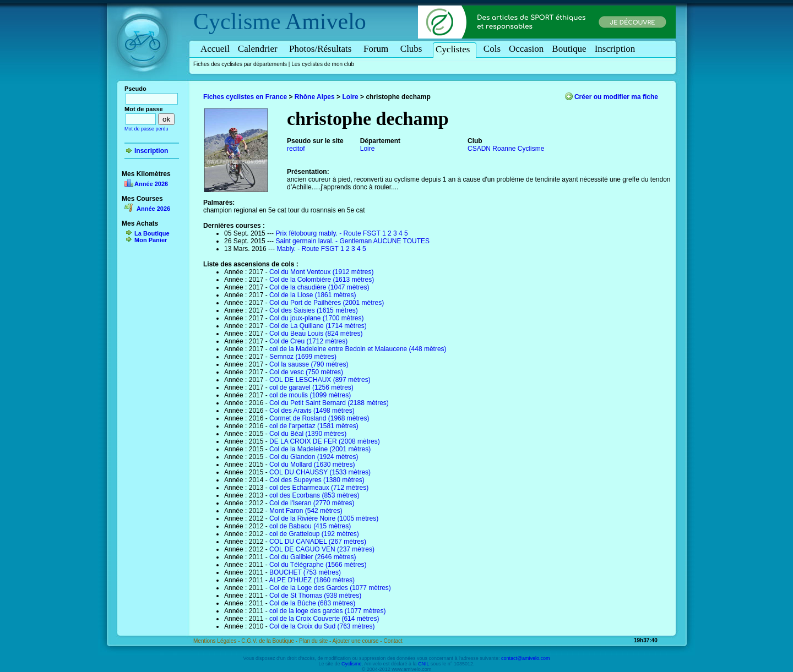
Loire (350, 97)
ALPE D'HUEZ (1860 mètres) (312, 580)
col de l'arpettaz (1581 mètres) (314, 426)
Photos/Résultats (322, 49)
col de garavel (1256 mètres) (311, 387)
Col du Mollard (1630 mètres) (312, 465)
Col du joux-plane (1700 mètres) (316, 318)
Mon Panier (151, 240)
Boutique (569, 49)
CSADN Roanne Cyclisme (506, 149)
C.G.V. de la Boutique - (270, 641)
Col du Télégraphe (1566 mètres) (318, 565)
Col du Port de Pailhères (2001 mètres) (327, 303)
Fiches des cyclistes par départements (240, 64)
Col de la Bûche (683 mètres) (312, 603)
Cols (492, 49)
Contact (393, 641)
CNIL (423, 664)
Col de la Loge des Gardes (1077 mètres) (330, 588)
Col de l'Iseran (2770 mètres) (312, 503)
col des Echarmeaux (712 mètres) (319, 488)
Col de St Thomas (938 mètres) (315, 595)
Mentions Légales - (217, 641)
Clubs (413, 49)
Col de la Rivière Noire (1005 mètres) (324, 518)
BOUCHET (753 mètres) (305, 572)
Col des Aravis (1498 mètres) (312, 411)
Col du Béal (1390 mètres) (308, 434)
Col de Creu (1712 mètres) (308, 341)
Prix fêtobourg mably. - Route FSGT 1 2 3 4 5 (341, 233)
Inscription (615, 49)
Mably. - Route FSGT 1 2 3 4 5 (321, 249)
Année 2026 (151, 184)
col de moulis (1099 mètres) (310, 395)
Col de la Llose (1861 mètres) (313, 295)
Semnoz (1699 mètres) (303, 357)
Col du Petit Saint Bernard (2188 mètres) (329, 403)
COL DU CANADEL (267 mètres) (318, 542)
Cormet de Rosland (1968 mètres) (319, 418)
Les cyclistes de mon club (323, 64)
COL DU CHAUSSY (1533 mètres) (320, 472)
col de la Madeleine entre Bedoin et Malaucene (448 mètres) (358, 349)
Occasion (526, 49)
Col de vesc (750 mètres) (306, 372)
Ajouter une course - (358, 641)
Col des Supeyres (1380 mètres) (317, 480)
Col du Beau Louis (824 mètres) (316, 334)
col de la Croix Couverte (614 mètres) (324, 619)
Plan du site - (316, 641)
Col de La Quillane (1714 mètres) (318, 326)
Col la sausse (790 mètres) (309, 364)
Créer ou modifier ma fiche (616, 97)
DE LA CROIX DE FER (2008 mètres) (325, 441)
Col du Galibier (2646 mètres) (313, 557)
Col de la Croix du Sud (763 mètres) (322, 626)
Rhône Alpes (315, 97)
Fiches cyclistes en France (245, 97)
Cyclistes (455, 49)
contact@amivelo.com (526, 658)
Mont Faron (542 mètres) (306, 511)
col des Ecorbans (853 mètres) (314, 495)
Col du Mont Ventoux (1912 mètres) (321, 272)
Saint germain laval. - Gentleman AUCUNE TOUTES (352, 241)
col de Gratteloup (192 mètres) (314, 534)
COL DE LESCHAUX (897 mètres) (320, 380)
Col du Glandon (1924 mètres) (314, 457)
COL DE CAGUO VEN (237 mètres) (322, 549)
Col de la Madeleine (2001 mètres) (320, 449)
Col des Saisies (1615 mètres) (314, 310)
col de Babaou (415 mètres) (310, 526)
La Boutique (152, 233)
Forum (378, 49)
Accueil (215, 49)
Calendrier (259, 49)
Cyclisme (237, 21)
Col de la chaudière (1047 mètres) (319, 287)
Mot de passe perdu (146, 129)
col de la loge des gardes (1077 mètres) (327, 611)
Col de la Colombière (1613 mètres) (322, 280)
